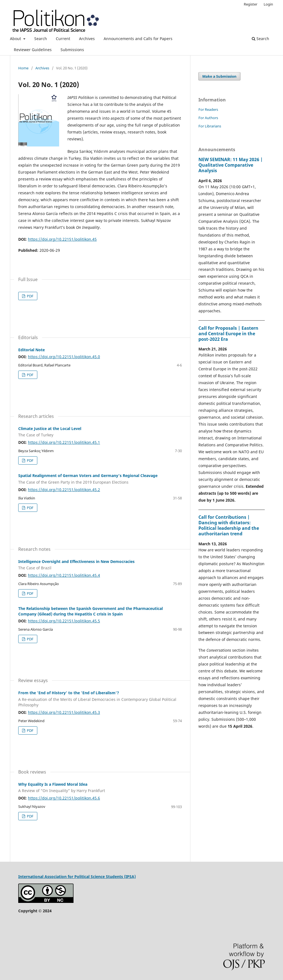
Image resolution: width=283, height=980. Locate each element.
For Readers (208, 109)
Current (63, 39)
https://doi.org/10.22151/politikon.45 (62, 239)
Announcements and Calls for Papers (138, 39)
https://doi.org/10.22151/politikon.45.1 (64, 442)
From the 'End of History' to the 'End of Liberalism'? (100, 699)
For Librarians (210, 126)
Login (268, 4)
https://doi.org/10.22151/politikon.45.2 (64, 490)
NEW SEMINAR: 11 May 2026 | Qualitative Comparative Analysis (231, 165)
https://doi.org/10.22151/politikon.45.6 (64, 798)
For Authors (208, 118)
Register (251, 4)
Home (23, 68)
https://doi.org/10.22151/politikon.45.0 (64, 357)
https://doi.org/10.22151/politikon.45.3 (64, 712)
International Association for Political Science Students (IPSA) (77, 877)
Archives (87, 39)
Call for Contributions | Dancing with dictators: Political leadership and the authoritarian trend (229, 525)
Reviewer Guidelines (33, 50)
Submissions (72, 50)
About (16, 39)
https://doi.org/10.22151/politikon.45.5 (64, 621)
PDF (30, 296)
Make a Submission (219, 76)
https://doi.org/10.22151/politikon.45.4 (64, 575)
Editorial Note (32, 350)
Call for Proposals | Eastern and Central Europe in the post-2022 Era (228, 334)
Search (41, 39)
